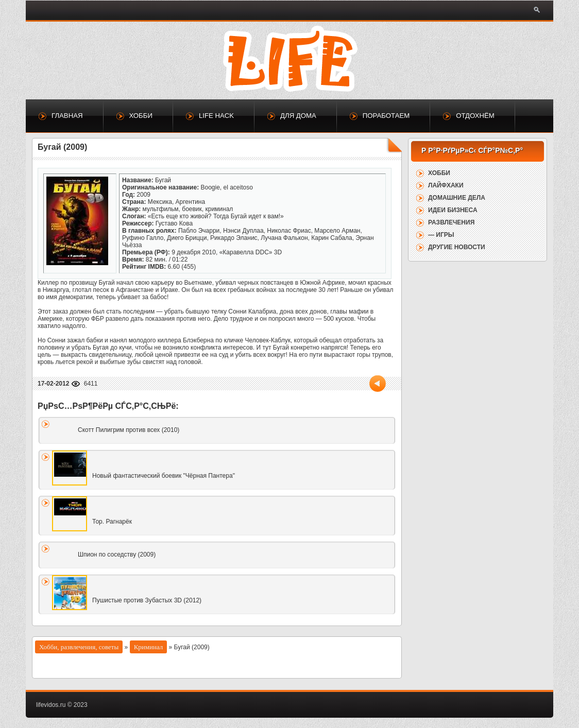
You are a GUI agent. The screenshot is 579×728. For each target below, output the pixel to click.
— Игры (441, 235)
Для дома (298, 116)
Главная (67, 116)
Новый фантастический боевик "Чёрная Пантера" (164, 476)
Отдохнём (475, 116)
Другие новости (457, 247)
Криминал (149, 647)
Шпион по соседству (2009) (117, 554)
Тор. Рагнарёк (112, 522)
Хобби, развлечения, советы (79, 647)
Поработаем (386, 116)
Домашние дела (457, 198)
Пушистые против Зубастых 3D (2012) (147, 600)
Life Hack (216, 116)
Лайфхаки (446, 185)
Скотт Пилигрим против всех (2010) (129, 430)
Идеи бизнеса (453, 210)
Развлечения (451, 222)
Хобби (141, 116)
